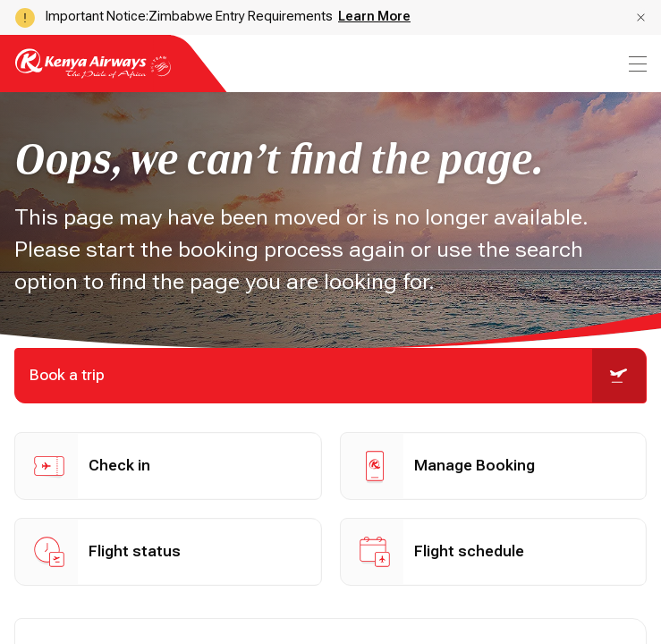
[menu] (636, 64)
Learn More (374, 16)
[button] (641, 17)
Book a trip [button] (338, 376)
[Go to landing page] (93, 74)
